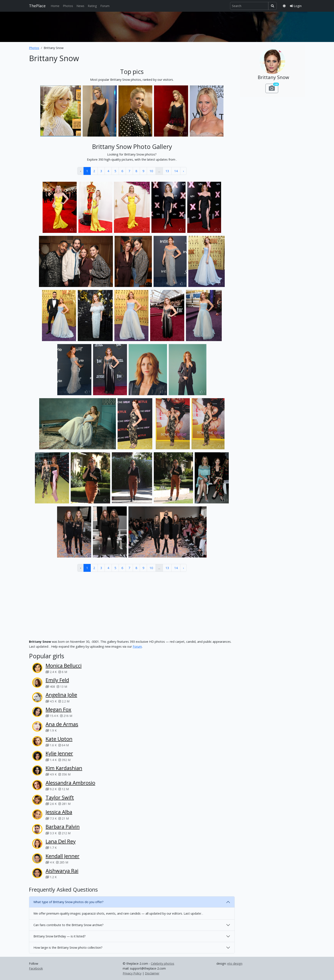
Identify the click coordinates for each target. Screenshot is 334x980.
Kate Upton (59, 739)
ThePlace (37, 6)
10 (151, 171)
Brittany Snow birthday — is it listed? (60, 936)
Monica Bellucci (64, 665)
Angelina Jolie (61, 695)
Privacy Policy (132, 973)
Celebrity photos (163, 963)
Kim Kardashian (64, 768)
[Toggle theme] (284, 6)
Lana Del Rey (61, 841)
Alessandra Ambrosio (70, 783)
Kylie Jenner (59, 753)
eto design (235, 963)
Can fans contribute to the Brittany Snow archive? (68, 925)
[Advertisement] (167, 26)
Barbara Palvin (63, 827)
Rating (92, 6)
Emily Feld (57, 680)
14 (176, 171)
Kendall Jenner (63, 856)
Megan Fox (58, 709)
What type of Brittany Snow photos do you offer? (68, 902)
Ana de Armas (62, 724)
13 (167, 171)
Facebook (36, 968)
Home (55, 6)
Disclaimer (152, 973)
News (80, 6)
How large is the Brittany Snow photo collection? (68, 948)
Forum (105, 6)
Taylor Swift (60, 797)
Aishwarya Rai (62, 871)
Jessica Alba (59, 812)
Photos (68, 6)
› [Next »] (183, 171)
